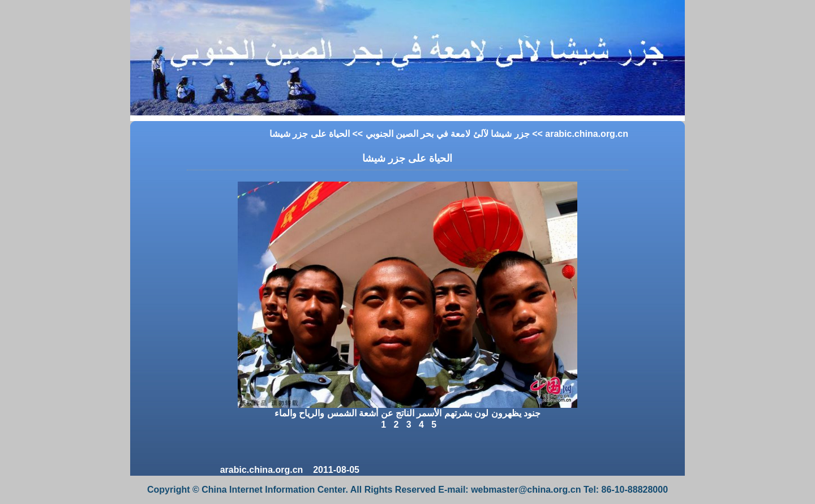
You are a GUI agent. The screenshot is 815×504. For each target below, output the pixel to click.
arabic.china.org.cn (587, 134)
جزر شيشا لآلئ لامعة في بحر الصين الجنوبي (448, 134)
